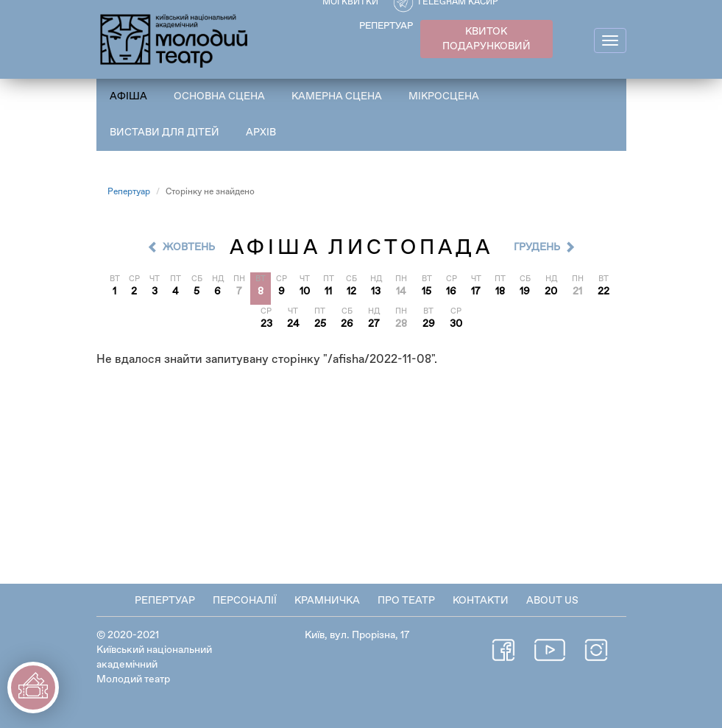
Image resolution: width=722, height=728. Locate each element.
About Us (552, 601)
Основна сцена (219, 96)
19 (525, 291)
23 (266, 324)
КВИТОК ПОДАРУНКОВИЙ (486, 39)
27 (374, 324)
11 (328, 291)
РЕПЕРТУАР (386, 26)
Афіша (128, 96)
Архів (261, 132)
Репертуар (129, 192)
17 (476, 291)
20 (551, 291)
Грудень (537, 247)
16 (451, 291)
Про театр (406, 601)
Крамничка (327, 601)
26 (347, 324)
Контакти (481, 601)
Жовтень (189, 247)
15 (427, 291)
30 (456, 324)
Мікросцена (444, 96)
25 (320, 324)
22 (604, 291)
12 (351, 291)
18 (500, 291)
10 (305, 291)
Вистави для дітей (164, 132)
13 (376, 291)
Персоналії (245, 601)
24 (293, 324)
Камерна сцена (337, 96)
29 (429, 324)
